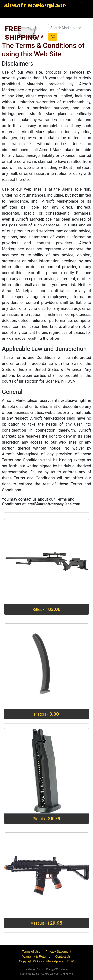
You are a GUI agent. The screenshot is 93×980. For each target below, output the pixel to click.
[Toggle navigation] (85, 6)
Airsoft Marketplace (35, 6)
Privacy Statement (58, 952)
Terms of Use (31, 952)
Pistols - (47, 714)
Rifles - (46, 609)
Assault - (46, 923)
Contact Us (63, 957)
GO (53, 37)
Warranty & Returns (36, 957)
